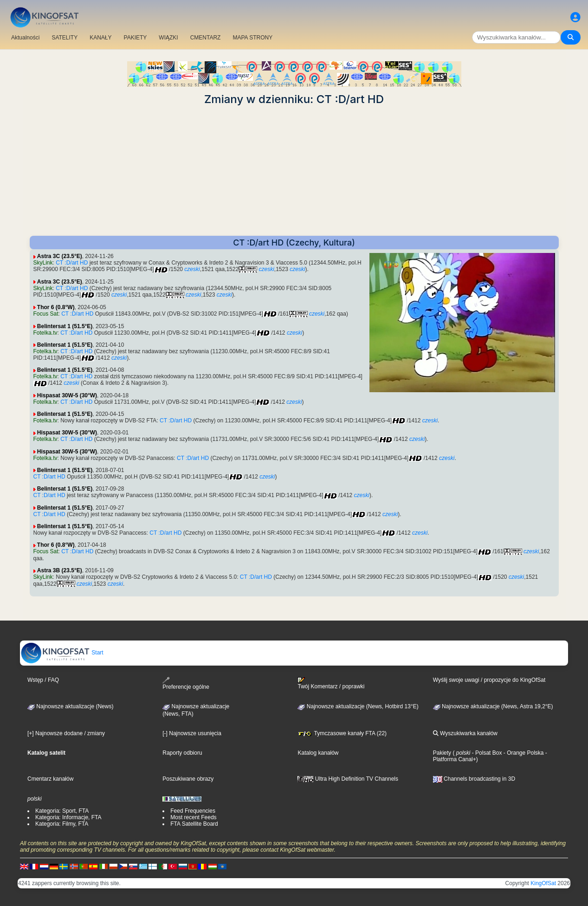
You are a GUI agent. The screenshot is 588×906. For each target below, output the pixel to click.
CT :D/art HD (72, 263)
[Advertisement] (294, 171)
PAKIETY (136, 38)
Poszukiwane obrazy (188, 779)
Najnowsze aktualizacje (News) (70, 706)
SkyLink (43, 263)
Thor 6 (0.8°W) (56, 307)
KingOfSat (543, 883)
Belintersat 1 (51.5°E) (65, 326)
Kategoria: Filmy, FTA (62, 824)
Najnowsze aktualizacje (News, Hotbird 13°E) (358, 706)
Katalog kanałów (318, 753)
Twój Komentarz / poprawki (331, 683)
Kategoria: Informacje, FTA (68, 817)
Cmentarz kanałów (50, 779)
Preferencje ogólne (186, 683)
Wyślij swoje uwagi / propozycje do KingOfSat (489, 680)
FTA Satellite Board (194, 824)
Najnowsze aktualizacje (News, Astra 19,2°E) (493, 706)
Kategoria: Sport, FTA (62, 811)
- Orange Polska (523, 753)
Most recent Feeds (193, 817)
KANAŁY (100, 38)
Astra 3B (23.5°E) (60, 570)
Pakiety (442, 753)
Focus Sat (46, 314)
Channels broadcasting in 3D (474, 779)
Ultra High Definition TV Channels (348, 779)
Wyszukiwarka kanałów (465, 733)
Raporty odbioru (182, 753)
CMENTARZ (206, 38)
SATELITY (65, 38)
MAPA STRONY (252, 38)
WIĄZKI (168, 38)
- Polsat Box (486, 753)
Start (62, 653)
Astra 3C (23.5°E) (60, 256)
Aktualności (25, 38)
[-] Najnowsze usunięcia (192, 733)
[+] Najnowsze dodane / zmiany (66, 733)
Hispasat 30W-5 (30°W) (67, 395)
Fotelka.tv (45, 333)
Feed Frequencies (193, 811)
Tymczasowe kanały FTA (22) (342, 733)
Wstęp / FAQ (43, 680)
